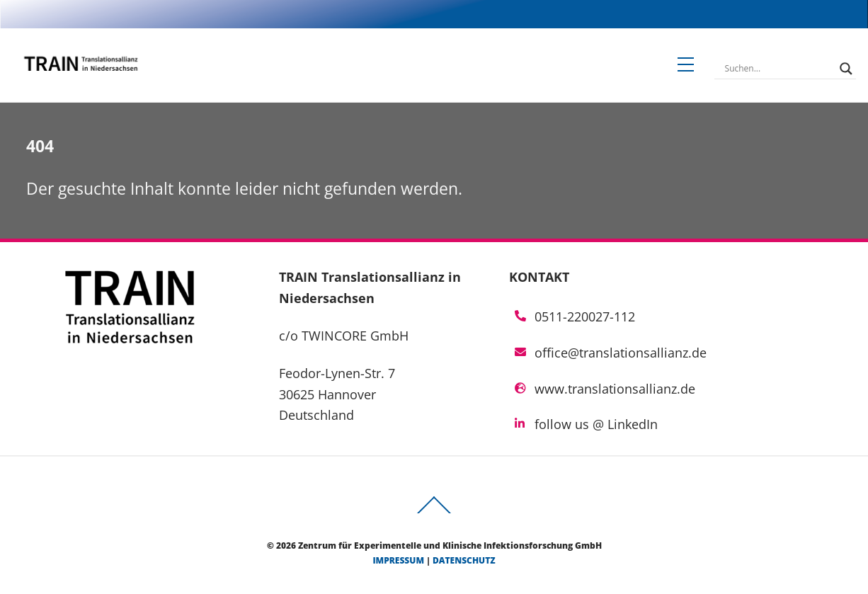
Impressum (398, 560)
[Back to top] (434, 513)
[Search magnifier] (846, 69)
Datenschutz (464, 560)
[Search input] (779, 69)
